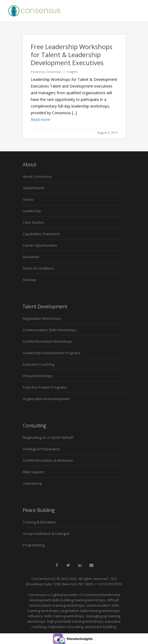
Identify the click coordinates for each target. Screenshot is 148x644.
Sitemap (29, 280)
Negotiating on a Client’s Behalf (48, 437)
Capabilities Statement (41, 234)
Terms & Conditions (39, 268)
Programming (34, 545)
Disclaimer (31, 257)
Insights (72, 72)
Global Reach (34, 188)
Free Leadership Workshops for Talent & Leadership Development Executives (72, 55)
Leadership (32, 211)
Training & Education (39, 522)
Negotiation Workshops (42, 318)
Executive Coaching (38, 364)
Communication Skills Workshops (50, 330)
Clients (28, 199)
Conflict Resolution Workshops (48, 341)
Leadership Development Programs (52, 353)
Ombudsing (32, 483)
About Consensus (37, 176)
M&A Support (33, 472)
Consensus (53, 72)
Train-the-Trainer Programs (45, 387)
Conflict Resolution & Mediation (48, 460)
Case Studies (33, 222)
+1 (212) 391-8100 (108, 584)
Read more (40, 119)
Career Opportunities (40, 245)
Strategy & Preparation (41, 449)
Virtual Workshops (38, 376)
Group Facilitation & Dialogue (46, 534)
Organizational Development (46, 399)
